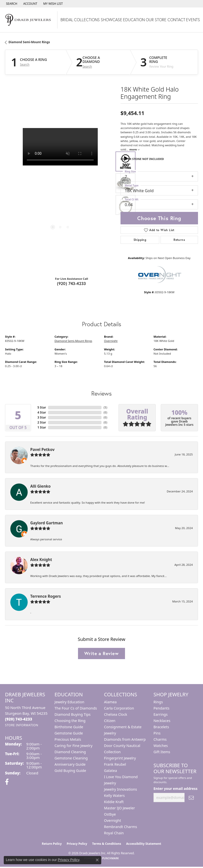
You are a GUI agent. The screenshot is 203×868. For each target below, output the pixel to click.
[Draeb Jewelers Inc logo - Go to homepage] (29, 20)
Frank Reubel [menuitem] (115, 764)
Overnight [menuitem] (112, 820)
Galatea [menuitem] (110, 771)
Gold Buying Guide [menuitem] (70, 771)
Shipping (140, 240)
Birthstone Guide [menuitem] (69, 727)
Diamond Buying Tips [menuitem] (72, 714)
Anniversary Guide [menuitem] (70, 764)
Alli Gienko (40, 486)
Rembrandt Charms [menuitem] (120, 827)
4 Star (42, 412)
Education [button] (134, 20)
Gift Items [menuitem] (162, 752)
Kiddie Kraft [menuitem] (114, 802)
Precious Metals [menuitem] (68, 739)
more (134, 149)
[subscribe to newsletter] (191, 797)
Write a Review (101, 653)
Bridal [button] (67, 20)
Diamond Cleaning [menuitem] (70, 752)
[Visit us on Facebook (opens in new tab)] (7, 782)
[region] (60, 183)
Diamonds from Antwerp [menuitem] (125, 739)
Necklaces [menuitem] (162, 721)
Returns (179, 240)
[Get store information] (22, 725)
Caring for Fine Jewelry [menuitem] (73, 746)
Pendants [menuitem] (161, 708)
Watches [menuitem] (161, 746)
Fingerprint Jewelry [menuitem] (120, 758)
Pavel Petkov (42, 449)
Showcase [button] (111, 20)
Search (25, 65)
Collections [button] (87, 20)
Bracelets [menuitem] (161, 727)
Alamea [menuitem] (110, 702)
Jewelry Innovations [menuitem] (120, 789)
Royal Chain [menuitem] (114, 833)
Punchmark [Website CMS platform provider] (111, 858)
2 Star (42, 422)
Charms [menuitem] (160, 739)
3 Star (42, 417)
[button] (11, 4)
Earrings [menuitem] (160, 714)
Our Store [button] (156, 20)
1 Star (42, 427)
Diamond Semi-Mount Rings (29, 42)
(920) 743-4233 (71, 283)
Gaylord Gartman (46, 523)
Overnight (111, 341)
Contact (176, 20)
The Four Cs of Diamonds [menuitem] (76, 708)
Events (193, 20)
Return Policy (52, 844)
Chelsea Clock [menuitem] (116, 714)
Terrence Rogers (45, 596)
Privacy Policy (77, 844)
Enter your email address (175, 789)
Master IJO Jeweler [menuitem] (119, 808)
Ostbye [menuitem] (110, 814)
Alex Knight (41, 560)
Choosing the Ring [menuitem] (70, 721)
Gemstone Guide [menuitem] (69, 733)
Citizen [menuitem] (110, 721)
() (105, 407)
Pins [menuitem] (157, 733)
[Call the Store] (19, 719)
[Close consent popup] (97, 860)
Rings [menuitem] (158, 702)
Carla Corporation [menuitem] (119, 708)
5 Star (42, 407)
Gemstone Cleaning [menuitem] (71, 758)
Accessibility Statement (143, 844)
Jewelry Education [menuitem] (69, 702)
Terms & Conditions (107, 844)
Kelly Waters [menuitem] (114, 796)
